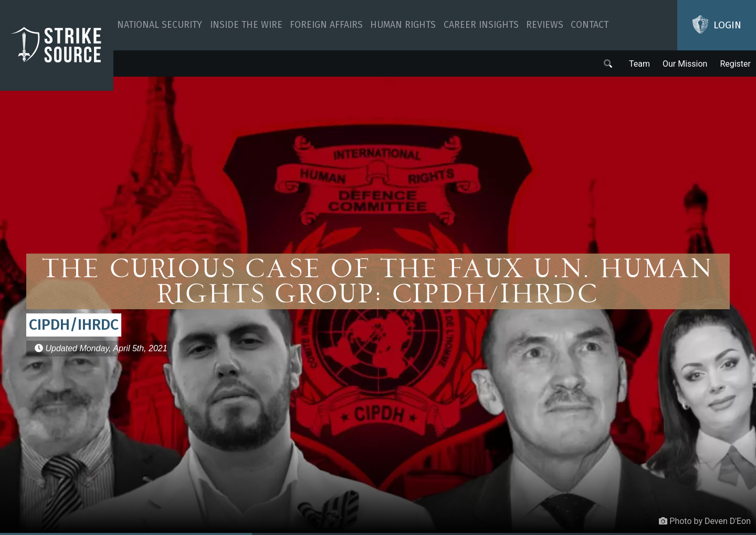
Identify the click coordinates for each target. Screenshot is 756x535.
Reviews (545, 25)
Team (639, 64)
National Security (160, 25)
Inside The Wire (246, 25)
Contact (590, 25)
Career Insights (481, 25)
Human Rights (403, 25)
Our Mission (685, 64)
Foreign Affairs (326, 25)
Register (735, 64)
